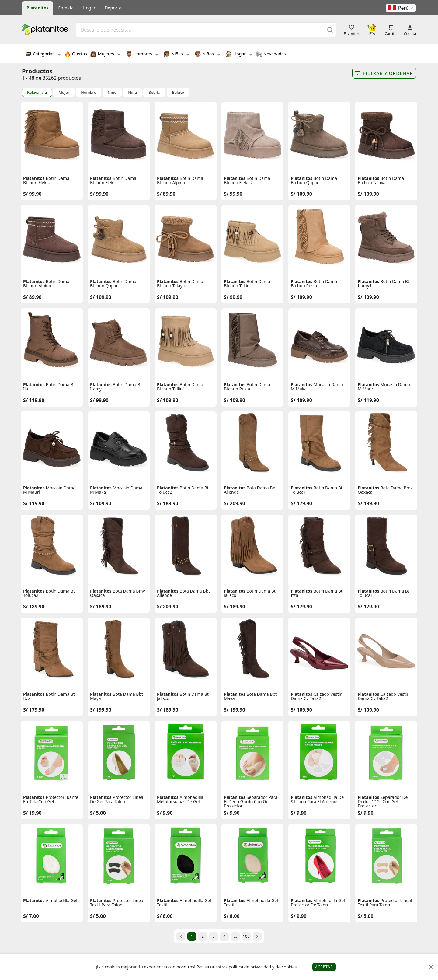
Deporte (113, 8)
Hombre (89, 92)
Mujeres (106, 54)
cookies (289, 967)
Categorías (43, 54)
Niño (112, 92)
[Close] (431, 967)
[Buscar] (330, 30)
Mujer (64, 92)
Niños (208, 54)
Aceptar (324, 967)
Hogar (89, 8)
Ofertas (76, 54)
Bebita (154, 92)
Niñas (176, 54)
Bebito (178, 92)
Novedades (271, 54)
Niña (132, 92)
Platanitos (38, 8)
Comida (66, 8)
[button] (401, 8)
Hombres (142, 54)
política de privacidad (250, 967)
